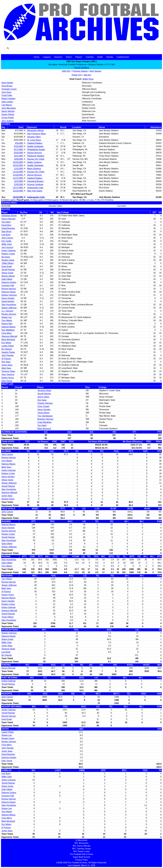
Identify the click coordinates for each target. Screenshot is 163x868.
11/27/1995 (18, 178)
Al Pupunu (6, 359)
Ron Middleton (8, 330)
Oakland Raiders (35, 143)
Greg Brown (7, 86)
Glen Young (7, 381)
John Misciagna (9, 108)
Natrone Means (8, 327)
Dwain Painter (8, 114)
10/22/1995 (18, 165)
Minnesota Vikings (35, 130)
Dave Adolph (7, 83)
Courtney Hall (8, 285)
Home (37, 57)
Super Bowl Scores (81, 857)
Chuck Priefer (8, 118)
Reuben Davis (8, 260)
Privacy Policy (81, 860)
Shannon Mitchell (9, 336)
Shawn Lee (7, 317)
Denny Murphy (8, 111)
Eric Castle (6, 241)
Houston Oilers (34, 137)
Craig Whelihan (45, 422)
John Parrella (8, 355)
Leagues (47, 57)
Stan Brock (6, 231)
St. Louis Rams (34, 140)
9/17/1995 (18, 150)
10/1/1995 (18, 156)
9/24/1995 (18, 153)
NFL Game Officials (82, 846)
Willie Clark (7, 244)
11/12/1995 (18, 172)
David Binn (6, 225)
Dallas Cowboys (34, 162)
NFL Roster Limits (81, 851)
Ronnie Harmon (9, 289)
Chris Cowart (43, 406)
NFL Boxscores (82, 843)
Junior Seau (7, 365)
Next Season (96, 71)
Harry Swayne (8, 374)
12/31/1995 (18, 197)
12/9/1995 (18, 184)
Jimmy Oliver (43, 397)
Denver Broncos (34, 153)
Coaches (90, 57)
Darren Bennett (8, 219)
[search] (45, 48)
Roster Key (77, 75)
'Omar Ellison (44, 413)
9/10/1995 (18, 146)
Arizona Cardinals (35, 184)
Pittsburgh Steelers (36, 156)
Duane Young (8, 378)
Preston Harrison (45, 403)
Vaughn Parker (8, 352)
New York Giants (35, 191)
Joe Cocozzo (7, 247)
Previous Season (80, 71)
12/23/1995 (18, 191)
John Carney (7, 238)
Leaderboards (123, 57)
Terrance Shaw (8, 371)
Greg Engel (7, 266)
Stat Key (87, 75)
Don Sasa (6, 362)
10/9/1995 (18, 159)
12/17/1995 (18, 188)
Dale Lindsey (7, 102)
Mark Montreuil (8, 340)
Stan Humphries (9, 305)
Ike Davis (6, 257)
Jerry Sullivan (8, 121)
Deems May (7, 324)
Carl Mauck (7, 105)
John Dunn (6, 92)
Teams (69, 57)
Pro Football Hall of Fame (81, 854)
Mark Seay (6, 368)
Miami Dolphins (34, 169)
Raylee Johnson (9, 314)
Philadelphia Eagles (36, 150)
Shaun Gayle (7, 273)
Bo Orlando (7, 349)
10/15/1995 (18, 162)
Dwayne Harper (9, 292)
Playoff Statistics (81, 68)
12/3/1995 (18, 181)
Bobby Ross (88, 79)
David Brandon (8, 228)
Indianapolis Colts (35, 188)
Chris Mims (7, 333)
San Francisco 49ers (36, 134)
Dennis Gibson (8, 276)
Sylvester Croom (9, 89)
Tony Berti (6, 222)
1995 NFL (66, 71)
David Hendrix (8, 301)
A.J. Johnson (7, 311)
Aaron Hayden (8, 298)
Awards (110, 57)
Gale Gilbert (7, 279)
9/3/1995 (19, 143)
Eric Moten (6, 343)
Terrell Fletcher (8, 270)
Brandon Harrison (46, 419)
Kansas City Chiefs (36, 159)
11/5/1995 (18, 169)
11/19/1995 (18, 175)
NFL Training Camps (81, 849)
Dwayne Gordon (9, 282)
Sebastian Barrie (9, 216)
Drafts (100, 57)
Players (79, 57)
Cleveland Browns (35, 181)
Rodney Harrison (9, 295)
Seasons (58, 57)
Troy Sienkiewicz (45, 416)
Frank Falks (7, 95)
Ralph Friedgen (8, 99)
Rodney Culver (8, 254)
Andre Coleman (9, 251)
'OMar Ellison (8, 263)
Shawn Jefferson (9, 308)
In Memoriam (81, 840)
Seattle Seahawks (35, 146)
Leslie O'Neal (8, 346)
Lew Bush (6, 235)
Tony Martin (7, 320)
